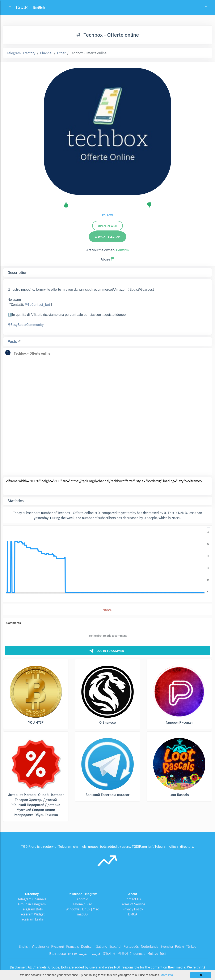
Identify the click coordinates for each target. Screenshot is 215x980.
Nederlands (150, 946)
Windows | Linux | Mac (82, 909)
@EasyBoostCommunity (26, 325)
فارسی (95, 954)
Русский (58, 946)
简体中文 (109, 954)
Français (72, 946)
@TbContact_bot (37, 305)
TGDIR (22, 7)
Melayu (153, 954)
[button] (208, 528)
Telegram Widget (32, 914)
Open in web (107, 226)
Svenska (167, 946)
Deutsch (87, 946)
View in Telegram (107, 237)
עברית (73, 954)
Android (82, 899)
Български (58, 954)
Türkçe (191, 946)
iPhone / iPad (82, 904)
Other (61, 53)
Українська (40, 946)
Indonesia (138, 954)
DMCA (133, 914)
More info (167, 975)
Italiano (101, 946)
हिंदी (163, 954)
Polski (180, 946)
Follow (107, 215)
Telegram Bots (32, 909)
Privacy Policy (133, 909)
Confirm (122, 250)
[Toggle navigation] (205, 7)
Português (131, 946)
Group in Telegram (32, 904)
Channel (46, 53)
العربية (84, 954)
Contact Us (133, 899)
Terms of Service (133, 904)
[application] (107, 562)
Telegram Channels (32, 899)
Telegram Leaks (32, 919)
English (24, 946)
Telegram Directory (21, 53)
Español (115, 946)
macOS (82, 914)
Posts (13, 342)
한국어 (123, 954)
